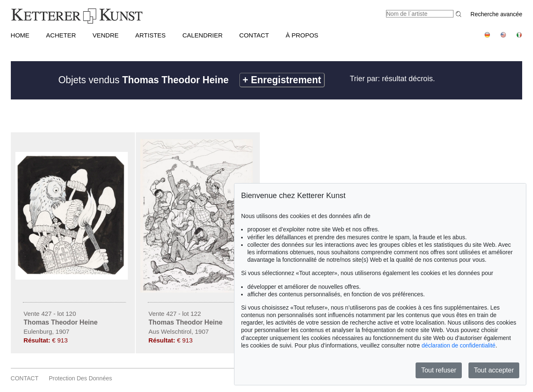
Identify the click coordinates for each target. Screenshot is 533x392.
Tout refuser (438, 370)
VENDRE (106, 35)
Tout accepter (494, 370)
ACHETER (61, 35)
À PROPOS (302, 35)
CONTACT (254, 35)
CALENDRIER (203, 35)
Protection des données (80, 378)
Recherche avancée (497, 14)
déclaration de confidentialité (458, 345)
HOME (20, 35)
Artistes (151, 35)
